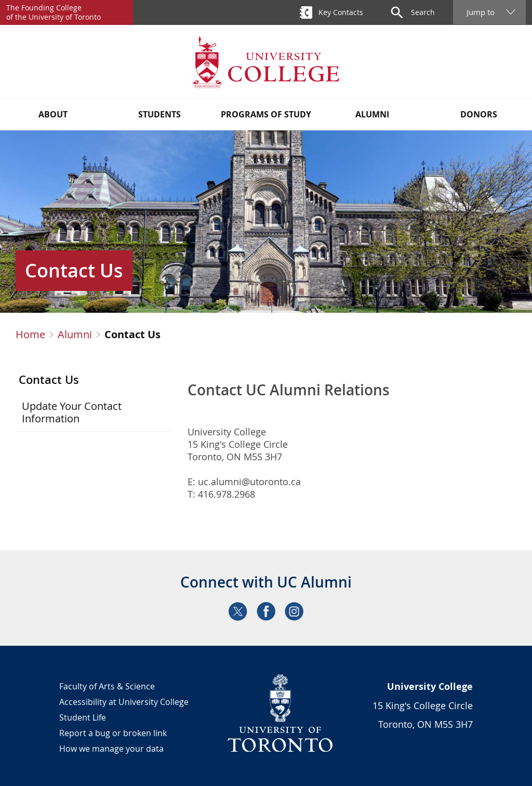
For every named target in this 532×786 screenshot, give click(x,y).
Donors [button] (479, 114)
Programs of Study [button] (266, 114)
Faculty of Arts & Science (107, 686)
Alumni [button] (372, 114)
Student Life (83, 717)
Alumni (75, 335)
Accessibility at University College (124, 702)
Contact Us (49, 380)
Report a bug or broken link (113, 733)
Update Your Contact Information (72, 412)
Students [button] (159, 114)
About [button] (53, 114)
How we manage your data (111, 749)
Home (30, 335)
